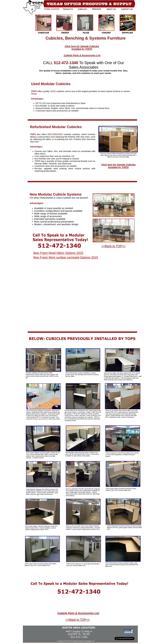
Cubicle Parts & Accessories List (82, 55)
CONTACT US (127, 9)
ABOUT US (111, 9)
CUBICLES (82, 9)
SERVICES (97, 9)
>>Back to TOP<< (78, 620)
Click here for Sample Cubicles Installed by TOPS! (82, 48)
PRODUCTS (68, 9)
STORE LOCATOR (52, 9)
